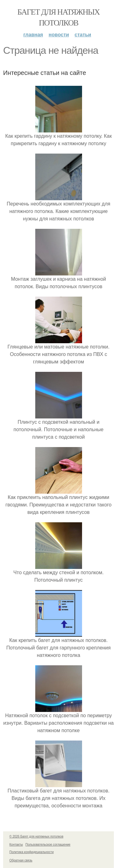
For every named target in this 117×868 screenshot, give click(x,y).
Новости (59, 35)
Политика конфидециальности (32, 852)
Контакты (16, 845)
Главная (33, 35)
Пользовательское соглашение (48, 845)
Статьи (83, 35)
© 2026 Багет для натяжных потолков (36, 836)
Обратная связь (21, 860)
